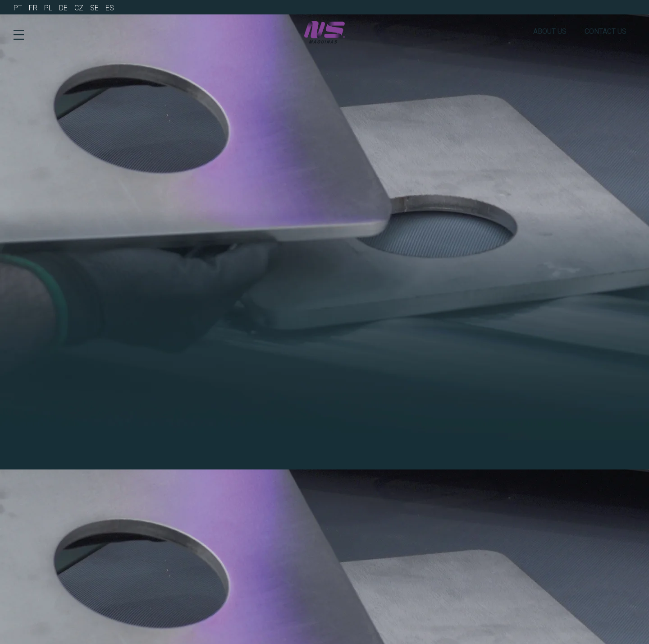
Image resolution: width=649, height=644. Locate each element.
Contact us (606, 31)
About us (550, 31)
